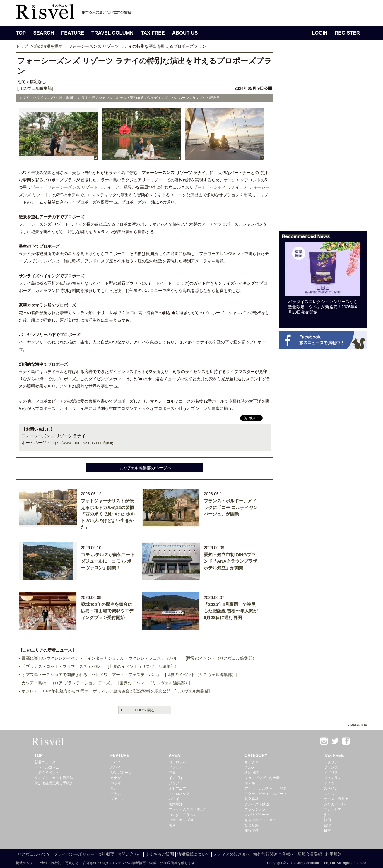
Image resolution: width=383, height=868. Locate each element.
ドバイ (116, 762)
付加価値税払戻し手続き (54, 783)
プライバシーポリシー (74, 854)
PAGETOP (359, 725)
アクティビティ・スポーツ (266, 794)
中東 (172, 773)
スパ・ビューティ (259, 815)
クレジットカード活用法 (54, 778)
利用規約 (334, 854)
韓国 (327, 820)
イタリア (331, 762)
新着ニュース (45, 762)
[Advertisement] (323, 140)
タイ (327, 815)
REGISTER (347, 33)
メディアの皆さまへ (232, 854)
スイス (329, 794)
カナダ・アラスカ (183, 815)
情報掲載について (194, 854)
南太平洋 (176, 804)
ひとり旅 (252, 825)
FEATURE (73, 33)
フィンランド (334, 778)
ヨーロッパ (177, 762)
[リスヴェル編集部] (35, 88)
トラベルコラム (47, 767)
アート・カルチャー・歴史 (266, 788)
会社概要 (106, 854)
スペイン (331, 788)
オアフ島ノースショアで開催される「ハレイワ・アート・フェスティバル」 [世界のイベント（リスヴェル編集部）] (129, 675)
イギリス (331, 773)
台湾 (327, 825)
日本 (327, 831)
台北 (114, 788)
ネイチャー (253, 762)
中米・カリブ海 (181, 820)
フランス (331, 767)
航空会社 (252, 799)
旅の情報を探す (48, 46)
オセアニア (177, 788)
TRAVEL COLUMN (112, 33)
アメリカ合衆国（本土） (188, 809)
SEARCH (43, 33)
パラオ (116, 783)
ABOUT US (185, 33)
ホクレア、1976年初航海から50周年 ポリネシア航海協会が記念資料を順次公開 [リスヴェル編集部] (116, 691)
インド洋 (176, 778)
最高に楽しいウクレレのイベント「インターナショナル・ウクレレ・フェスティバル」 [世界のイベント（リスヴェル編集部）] (140, 658)
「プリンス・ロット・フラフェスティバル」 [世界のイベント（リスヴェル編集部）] (101, 666)
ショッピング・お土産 (262, 778)
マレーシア (333, 809)
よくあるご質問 (160, 854)
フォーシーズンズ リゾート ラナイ (79, 187)
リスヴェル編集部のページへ (145, 468)
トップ (22, 46)
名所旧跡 (252, 773)
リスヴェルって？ (34, 854)
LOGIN (320, 33)
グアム (116, 794)
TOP (21, 33)
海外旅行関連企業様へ (274, 854)
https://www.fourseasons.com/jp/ (80, 443)
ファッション (255, 809)
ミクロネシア (179, 794)
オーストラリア (336, 799)
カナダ (116, 778)
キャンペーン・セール (262, 820)
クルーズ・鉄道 (257, 804)
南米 (172, 825)
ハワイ (116, 767)
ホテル (250, 783)
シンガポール (121, 773)
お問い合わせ (130, 854)
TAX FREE (153, 33)
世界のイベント (47, 773)
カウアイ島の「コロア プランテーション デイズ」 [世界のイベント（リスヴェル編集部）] (106, 683)
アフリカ (176, 767)
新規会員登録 (310, 854)
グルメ (250, 767)
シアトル (117, 799)
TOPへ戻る (145, 710)
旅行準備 (252, 831)
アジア (174, 783)
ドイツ (329, 783)
